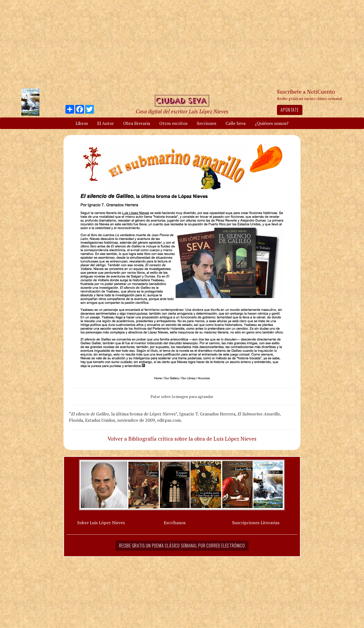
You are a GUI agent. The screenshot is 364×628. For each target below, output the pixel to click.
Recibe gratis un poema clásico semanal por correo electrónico (182, 546)
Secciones (206, 123)
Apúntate (290, 110)
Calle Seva (236, 123)
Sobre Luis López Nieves (101, 523)
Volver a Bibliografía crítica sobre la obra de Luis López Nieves (182, 439)
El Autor (106, 123)
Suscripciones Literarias (256, 523)
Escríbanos (175, 523)
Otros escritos (173, 123)
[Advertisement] (182, 44)
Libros (82, 123)
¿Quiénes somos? (272, 123)
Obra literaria (137, 123)
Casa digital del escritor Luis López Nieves (182, 111)
